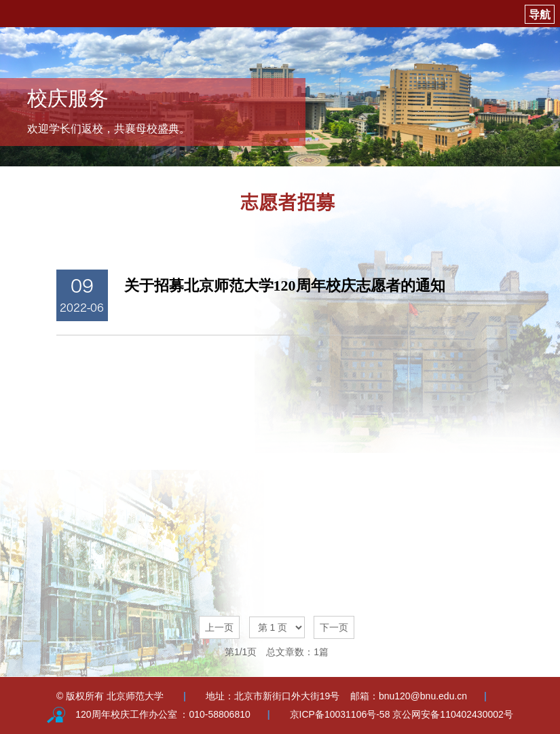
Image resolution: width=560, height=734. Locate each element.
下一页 (334, 627)
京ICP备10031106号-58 (341, 714)
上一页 (219, 627)
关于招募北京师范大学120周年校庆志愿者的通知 (285, 286)
